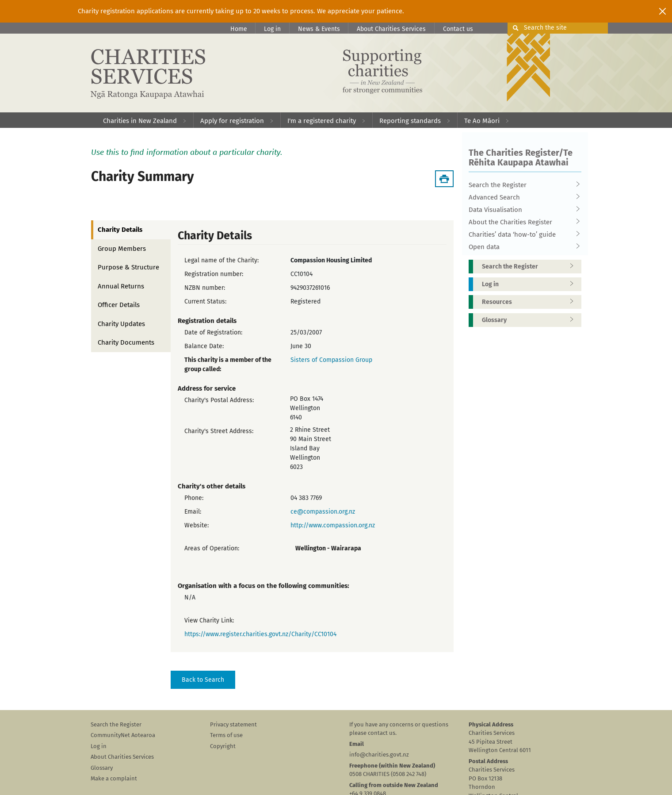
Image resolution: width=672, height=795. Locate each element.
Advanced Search (522, 197)
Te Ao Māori (482, 121)
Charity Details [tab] (120, 230)
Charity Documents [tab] (126, 342)
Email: (193, 512)
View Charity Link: (209, 620)
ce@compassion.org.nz (323, 512)
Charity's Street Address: (219, 431)
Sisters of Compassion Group (331, 360)
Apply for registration (232, 121)
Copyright (223, 746)
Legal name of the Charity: (221, 260)
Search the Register (522, 185)
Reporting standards (410, 121)
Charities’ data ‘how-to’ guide (522, 234)
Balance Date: (204, 346)
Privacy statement (233, 724)
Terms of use (226, 735)
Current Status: (205, 301)
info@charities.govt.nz (379, 755)
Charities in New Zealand (140, 121)
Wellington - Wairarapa (328, 548)
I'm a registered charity (322, 121)
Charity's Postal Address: (219, 400)
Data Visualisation (522, 210)
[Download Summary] (444, 179)
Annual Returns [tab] (121, 286)
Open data (522, 247)
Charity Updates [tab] (121, 324)
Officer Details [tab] (119, 305)
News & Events (319, 29)
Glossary (531, 320)
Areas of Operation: (212, 548)
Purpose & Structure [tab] (128, 267)
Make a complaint (114, 778)
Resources (531, 302)
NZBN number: (205, 288)
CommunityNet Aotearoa (123, 735)
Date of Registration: (213, 332)
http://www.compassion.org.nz (333, 525)
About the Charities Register (522, 222)
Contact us (458, 29)
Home (239, 29)
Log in (272, 29)
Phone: (194, 498)
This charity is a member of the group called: (228, 365)
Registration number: (214, 274)
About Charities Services (391, 29)
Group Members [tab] (122, 249)
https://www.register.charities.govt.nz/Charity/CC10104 (260, 634)
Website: (197, 525)
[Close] (662, 11)
